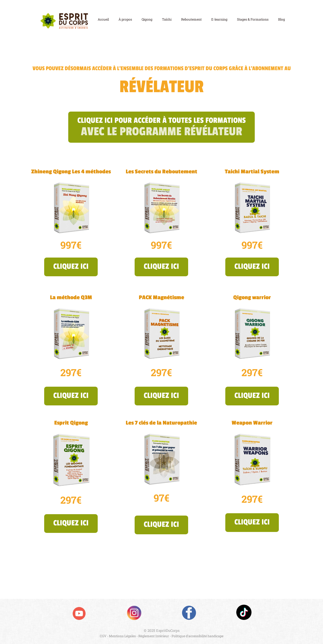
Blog (282, 20)
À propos (125, 20)
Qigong (147, 20)
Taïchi (167, 20)
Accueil (103, 20)
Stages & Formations (253, 20)
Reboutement (191, 20)
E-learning (219, 20)
